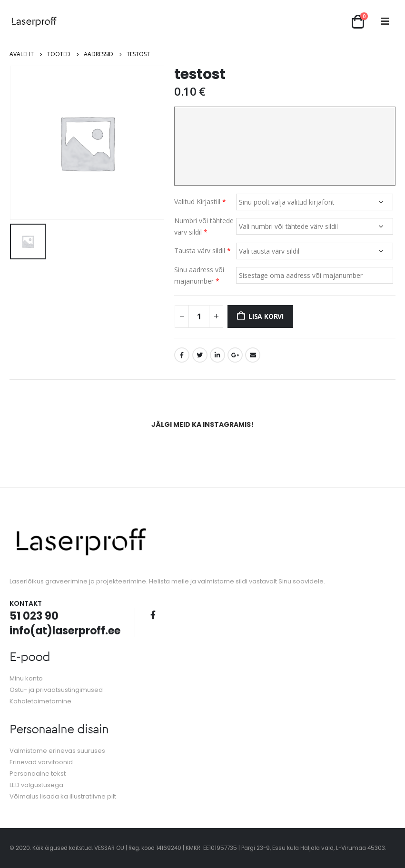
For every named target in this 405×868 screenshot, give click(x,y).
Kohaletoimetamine (40, 701)
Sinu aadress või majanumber (199, 275)
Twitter (200, 355)
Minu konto (26, 678)
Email (253, 355)
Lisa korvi (266, 316)
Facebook (182, 355)
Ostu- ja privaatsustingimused (56, 690)
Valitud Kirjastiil (200, 202)
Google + (235, 355)
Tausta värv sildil (202, 251)
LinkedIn (217, 355)
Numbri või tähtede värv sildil (204, 226)
